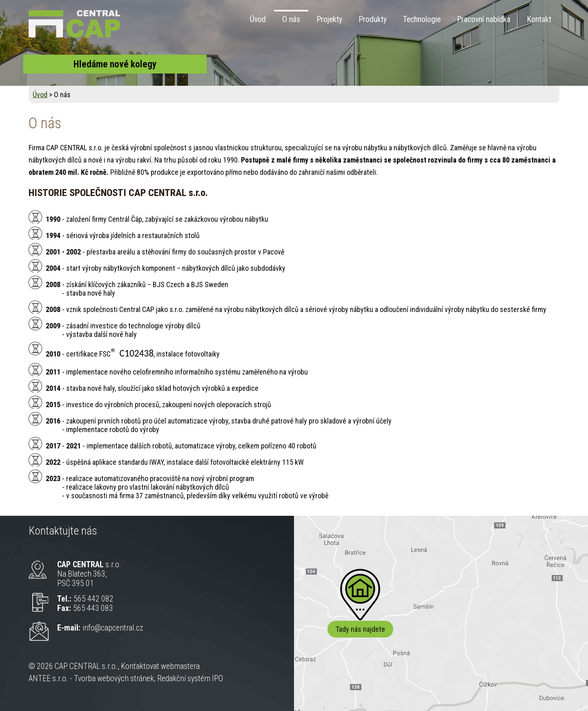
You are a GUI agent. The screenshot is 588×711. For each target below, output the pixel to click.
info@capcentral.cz (113, 628)
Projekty (329, 19)
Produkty (373, 19)
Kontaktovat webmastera (160, 666)
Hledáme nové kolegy (115, 64)
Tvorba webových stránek (114, 679)
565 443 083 (93, 608)
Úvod (258, 19)
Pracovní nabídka (484, 19)
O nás (291, 19)
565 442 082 (94, 599)
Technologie (422, 19)
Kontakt (539, 19)
